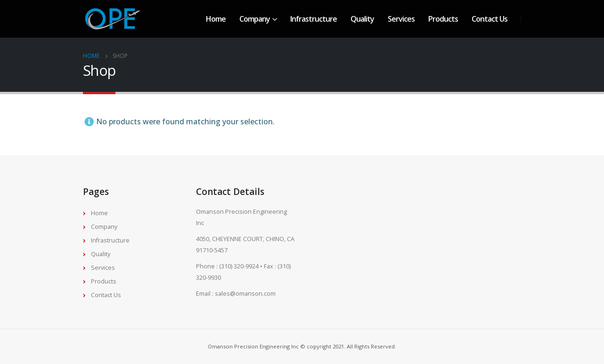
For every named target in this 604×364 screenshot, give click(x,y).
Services (401, 19)
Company (255, 19)
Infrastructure (314, 19)
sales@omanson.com (245, 294)
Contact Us (490, 19)
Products (443, 19)
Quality (362, 19)
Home (216, 19)
